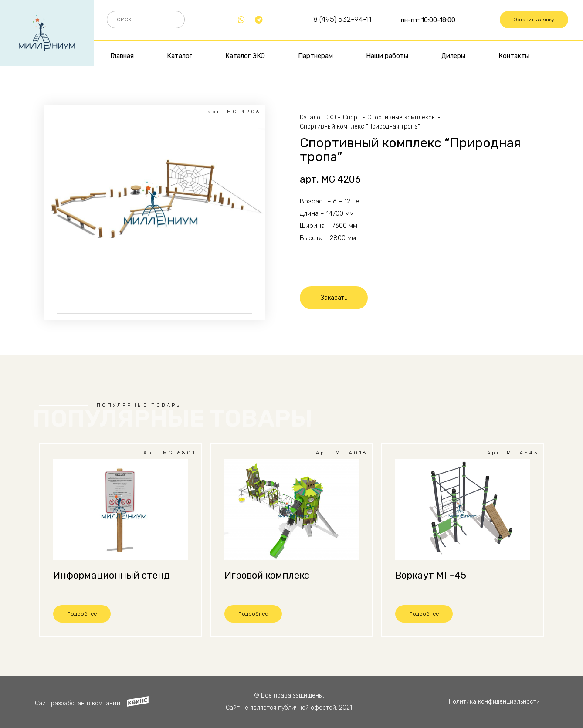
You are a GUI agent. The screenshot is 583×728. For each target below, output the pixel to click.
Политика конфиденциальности (494, 702)
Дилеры (453, 56)
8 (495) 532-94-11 (342, 19)
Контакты (514, 56)
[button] (534, 20)
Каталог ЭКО (245, 56)
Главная (122, 56)
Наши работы (387, 56)
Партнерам (315, 56)
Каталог (180, 56)
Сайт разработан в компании (78, 703)
